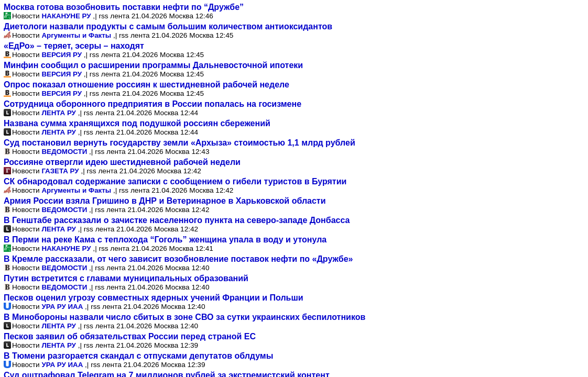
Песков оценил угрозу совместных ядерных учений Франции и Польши (154, 298)
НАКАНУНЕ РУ (66, 16)
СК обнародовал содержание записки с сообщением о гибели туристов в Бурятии (175, 181)
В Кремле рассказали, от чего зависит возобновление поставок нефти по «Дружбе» (178, 259)
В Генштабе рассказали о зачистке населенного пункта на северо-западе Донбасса (177, 220)
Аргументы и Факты (76, 35)
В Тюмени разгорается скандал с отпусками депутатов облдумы (138, 356)
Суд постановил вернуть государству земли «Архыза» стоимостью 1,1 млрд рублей (179, 143)
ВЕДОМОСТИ (64, 152)
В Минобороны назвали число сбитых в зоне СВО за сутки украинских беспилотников (184, 317)
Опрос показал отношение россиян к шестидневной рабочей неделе (146, 85)
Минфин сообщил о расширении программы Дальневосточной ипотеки (153, 65)
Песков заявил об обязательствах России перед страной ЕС (130, 336)
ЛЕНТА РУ (59, 113)
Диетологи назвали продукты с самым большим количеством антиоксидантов (168, 26)
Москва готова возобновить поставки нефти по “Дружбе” (124, 7)
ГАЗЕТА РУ (60, 171)
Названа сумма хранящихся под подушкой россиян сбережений (137, 123)
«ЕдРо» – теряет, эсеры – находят (74, 46)
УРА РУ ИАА (62, 307)
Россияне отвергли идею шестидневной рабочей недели (122, 162)
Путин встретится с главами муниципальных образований (126, 278)
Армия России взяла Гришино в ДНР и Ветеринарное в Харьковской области (165, 201)
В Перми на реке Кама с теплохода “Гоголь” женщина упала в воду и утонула (165, 240)
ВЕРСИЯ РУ (62, 55)
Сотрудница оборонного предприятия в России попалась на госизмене (153, 104)
